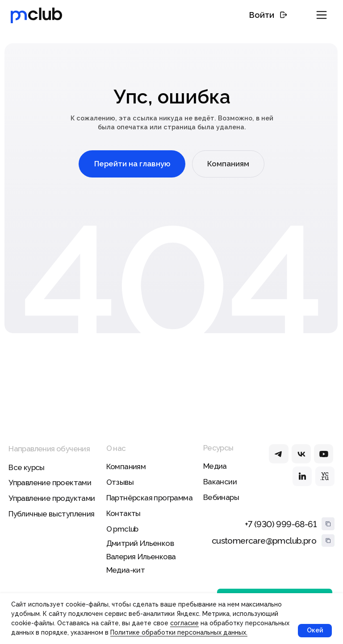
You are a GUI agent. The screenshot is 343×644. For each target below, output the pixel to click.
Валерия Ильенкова (141, 557)
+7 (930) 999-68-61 (280, 524)
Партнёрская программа (149, 498)
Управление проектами (50, 483)
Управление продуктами (52, 498)
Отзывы (120, 482)
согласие (184, 623)
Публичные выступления (51, 514)
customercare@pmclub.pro (264, 541)
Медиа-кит (126, 570)
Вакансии (220, 482)
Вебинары (221, 497)
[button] (322, 15)
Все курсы (27, 467)
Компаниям (126, 466)
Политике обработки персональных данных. (179, 632)
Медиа (215, 466)
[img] (278, 454)
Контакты (123, 513)
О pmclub (122, 529)
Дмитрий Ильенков (140, 543)
